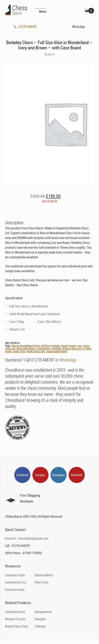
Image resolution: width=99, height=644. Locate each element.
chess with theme (26, 348)
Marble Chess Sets (16, 626)
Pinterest (77, 475)
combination (43, 348)
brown (72, 346)
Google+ (40, 475)
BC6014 (46, 346)
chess (86, 346)
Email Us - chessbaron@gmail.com (27, 538)
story (23, 351)
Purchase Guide (15, 590)
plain (88, 348)
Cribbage (40, 626)
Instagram (58, 475)
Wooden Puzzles (15, 619)
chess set (10, 348)
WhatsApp (68, 360)
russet (8, 351)
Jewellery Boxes (15, 612)
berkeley (56, 346)
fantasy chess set (72, 348)
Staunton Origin (15, 575)
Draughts (40, 619)
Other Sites (42, 582)
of (83, 348)
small (16, 351)
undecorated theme (57, 351)
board (65, 346)
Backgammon (43, 612)
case (80, 346)
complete (56, 348)
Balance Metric (44, 575)
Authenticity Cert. (16, 582)
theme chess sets (36, 351)
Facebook (22, 475)
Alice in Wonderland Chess (26, 346)
